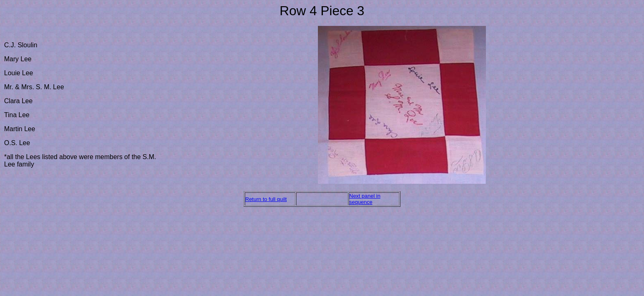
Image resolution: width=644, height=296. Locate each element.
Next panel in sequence (365, 199)
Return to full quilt (266, 199)
